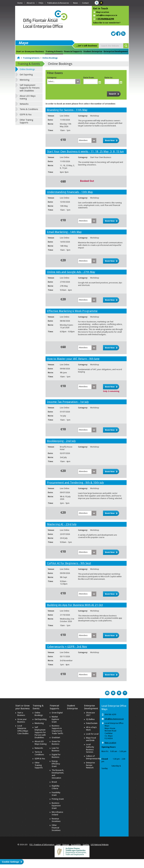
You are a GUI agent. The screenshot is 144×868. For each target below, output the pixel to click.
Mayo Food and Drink (91, 739)
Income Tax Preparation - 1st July (68, 402)
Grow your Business (22, 721)
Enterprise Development (116, 51)
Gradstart (56, 737)
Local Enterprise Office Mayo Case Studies (23, 730)
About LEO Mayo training (28, 97)
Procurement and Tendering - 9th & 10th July (75, 482)
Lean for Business (56, 749)
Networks (24, 104)
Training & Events (54, 51)
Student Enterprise (93, 51)
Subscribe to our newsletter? (107, 23)
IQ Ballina (90, 719)
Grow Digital (57, 713)
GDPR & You (26, 114)
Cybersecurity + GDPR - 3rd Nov (67, 647)
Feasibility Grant (56, 794)
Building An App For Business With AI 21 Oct (75, 605)
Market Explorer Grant (55, 719)
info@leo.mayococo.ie (114, 719)
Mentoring (25, 80)
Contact (85, 3)
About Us (31, 3)
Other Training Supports (26, 121)
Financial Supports (73, 51)
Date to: (109, 77)
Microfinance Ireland (57, 813)
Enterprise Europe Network (90, 765)
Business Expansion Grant (56, 806)
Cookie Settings (11, 862)
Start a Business (21, 714)
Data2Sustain (92, 723)
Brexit (54, 782)
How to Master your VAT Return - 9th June (73, 359)
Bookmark (119, 693)
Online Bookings (50, 58)
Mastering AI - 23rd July (62, 524)
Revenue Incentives (56, 820)
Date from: (89, 77)
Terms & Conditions (29, 109)
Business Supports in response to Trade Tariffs (57, 730)
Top (125, 693)
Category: (52, 77)
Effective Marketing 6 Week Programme (72, 311)
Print (107, 693)
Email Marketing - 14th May (64, 232)
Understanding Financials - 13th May (70, 192)
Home (20, 3)
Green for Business (56, 743)
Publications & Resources (58, 3)
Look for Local (92, 734)
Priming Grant (58, 799)
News (75, 3)
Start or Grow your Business (30, 51)
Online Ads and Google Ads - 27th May (71, 272)
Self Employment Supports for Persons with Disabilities (30, 88)
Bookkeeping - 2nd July (61, 441)
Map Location (103, 12)
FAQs (41, 3)
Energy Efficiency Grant (56, 764)
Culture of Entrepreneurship (94, 757)
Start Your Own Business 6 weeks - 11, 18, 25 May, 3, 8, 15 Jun (85, 151)
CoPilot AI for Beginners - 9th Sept (69, 563)
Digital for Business (56, 756)
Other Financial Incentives (56, 828)
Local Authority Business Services (90, 748)
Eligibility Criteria (56, 787)
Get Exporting (26, 75)
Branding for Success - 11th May (67, 110)
